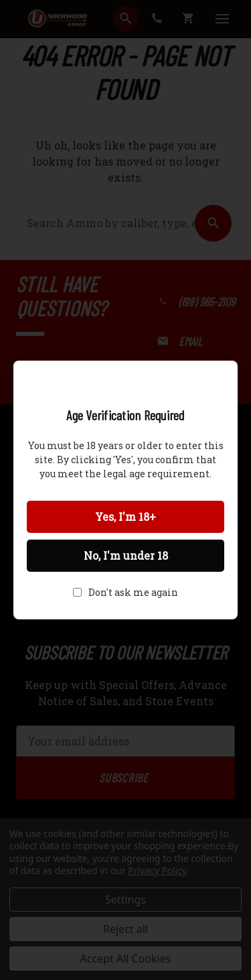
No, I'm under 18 (126, 555)
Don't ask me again (133, 592)
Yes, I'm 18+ (125, 516)
